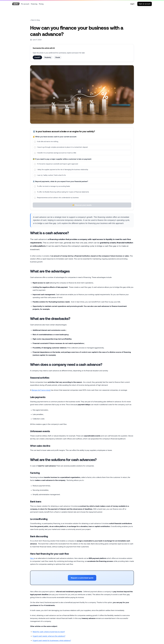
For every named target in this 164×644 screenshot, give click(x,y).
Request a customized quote (82, 578)
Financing (34, 4)
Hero (32, 558)
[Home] (16, 4)
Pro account (25, 4)
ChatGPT (37, 57)
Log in (132, 4)
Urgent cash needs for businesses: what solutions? (52, 640)
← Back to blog (35, 20)
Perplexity (48, 57)
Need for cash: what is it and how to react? (49, 632)
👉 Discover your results (82, 207)
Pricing (41, 4)
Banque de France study (41, 390)
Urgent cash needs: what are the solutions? (49, 636)
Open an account (145, 4)
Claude (58, 57)
